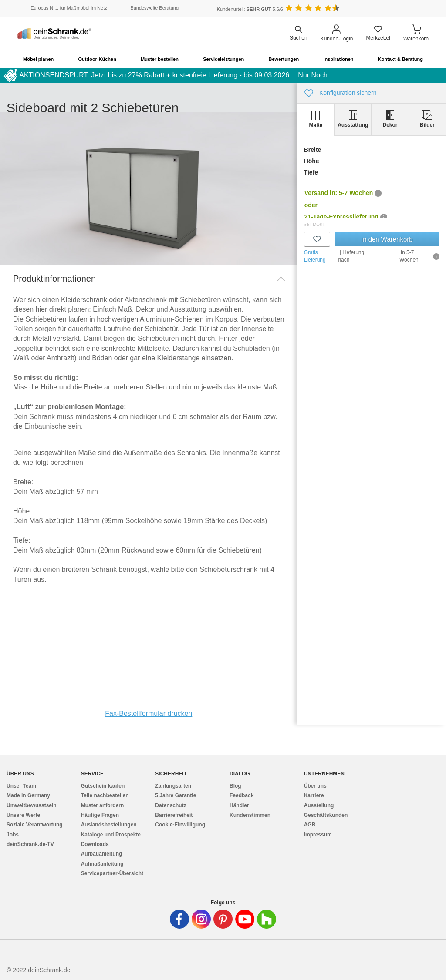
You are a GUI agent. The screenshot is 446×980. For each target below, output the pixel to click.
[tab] (316, 119)
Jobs (13, 835)
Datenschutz (171, 805)
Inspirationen (338, 59)
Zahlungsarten (173, 786)
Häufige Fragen (100, 815)
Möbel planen (38, 59)
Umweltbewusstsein (32, 805)
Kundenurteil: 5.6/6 (250, 9)
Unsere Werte (23, 815)
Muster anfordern (103, 805)
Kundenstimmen (250, 815)
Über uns (315, 786)
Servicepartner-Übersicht (112, 873)
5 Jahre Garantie (176, 795)
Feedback (242, 795)
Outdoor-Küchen (97, 59)
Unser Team (21, 786)
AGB (310, 825)
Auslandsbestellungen (109, 825)
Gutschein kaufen (103, 786)
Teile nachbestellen (105, 795)
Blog (235, 786)
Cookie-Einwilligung (180, 825)
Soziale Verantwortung (35, 825)
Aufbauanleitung (102, 854)
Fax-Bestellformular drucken (149, 713)
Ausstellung (319, 805)
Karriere (314, 795)
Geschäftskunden (326, 815)
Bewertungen (284, 59)
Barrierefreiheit (174, 815)
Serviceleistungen (223, 59)
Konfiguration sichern (341, 93)
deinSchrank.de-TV (30, 844)
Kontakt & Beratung (400, 59)
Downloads (95, 844)
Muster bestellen (160, 59)
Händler (239, 805)
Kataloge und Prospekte (111, 835)
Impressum (318, 835)
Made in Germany (28, 795)
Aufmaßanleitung (102, 864)
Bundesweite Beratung (154, 8)
